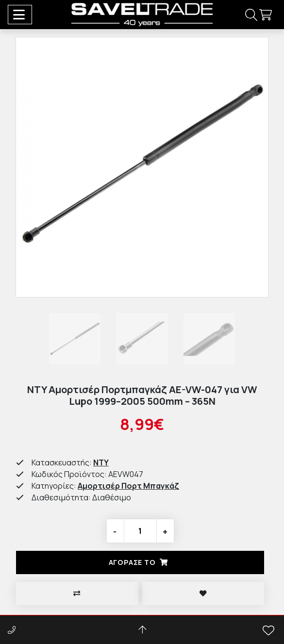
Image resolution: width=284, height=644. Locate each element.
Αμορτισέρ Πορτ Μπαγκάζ (128, 486)
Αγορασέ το (140, 562)
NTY (101, 462)
